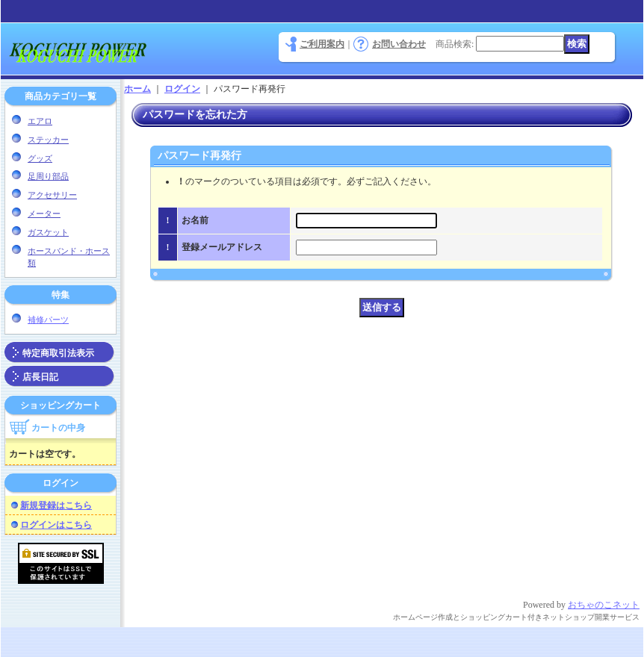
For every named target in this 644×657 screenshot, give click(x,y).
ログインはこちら (56, 525)
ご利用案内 (322, 44)
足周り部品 (48, 176)
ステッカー (48, 140)
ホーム (137, 89)
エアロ (40, 121)
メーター (44, 214)
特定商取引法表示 (58, 353)
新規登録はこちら (56, 505)
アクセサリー (52, 195)
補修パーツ (48, 320)
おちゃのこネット (604, 605)
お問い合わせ (399, 44)
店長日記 (40, 377)
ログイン (182, 89)
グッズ (40, 158)
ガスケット (48, 232)
